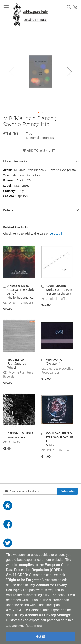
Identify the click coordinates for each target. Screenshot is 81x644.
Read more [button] (34, 626)
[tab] (40, 161)
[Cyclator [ (54, 361)
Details (8, 210)
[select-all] (56, 234)
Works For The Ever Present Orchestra (59, 290)
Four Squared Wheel (17, 363)
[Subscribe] (68, 491)
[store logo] (30, 15)
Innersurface (20, 435)
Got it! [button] (40, 636)
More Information (16, 161)
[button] (70, 72)
